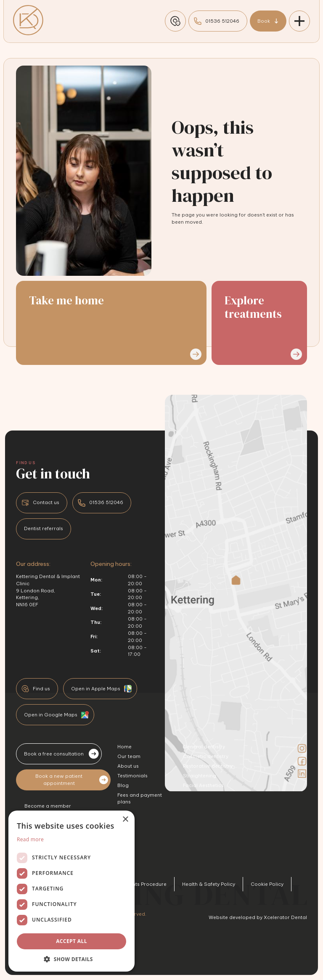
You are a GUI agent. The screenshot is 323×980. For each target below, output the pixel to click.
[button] (71, 959)
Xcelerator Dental (285, 917)
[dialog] (71, 891)
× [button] (125, 820)
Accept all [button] (71, 941)
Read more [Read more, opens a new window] (30, 839)
